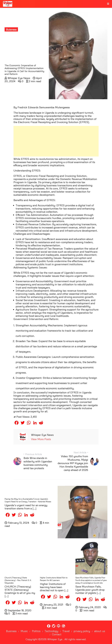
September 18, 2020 (18, 610)
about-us (100, 631)
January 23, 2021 (52, 604)
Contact (57, 634)
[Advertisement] (25, 48)
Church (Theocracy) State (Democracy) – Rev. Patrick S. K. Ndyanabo (18, 580)
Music (24, 631)
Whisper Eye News (18, 78)
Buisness (11, 29)
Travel (66, 631)
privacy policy (82, 631)
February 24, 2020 (88, 607)
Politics (36, 631)
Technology (51, 631)
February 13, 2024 (17, 523)
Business (11, 631)
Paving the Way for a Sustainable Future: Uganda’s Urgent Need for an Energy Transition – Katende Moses (28, 500)
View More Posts (41, 439)
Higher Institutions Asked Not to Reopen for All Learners (54, 579)
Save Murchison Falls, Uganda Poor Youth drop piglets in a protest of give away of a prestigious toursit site (91, 580)
